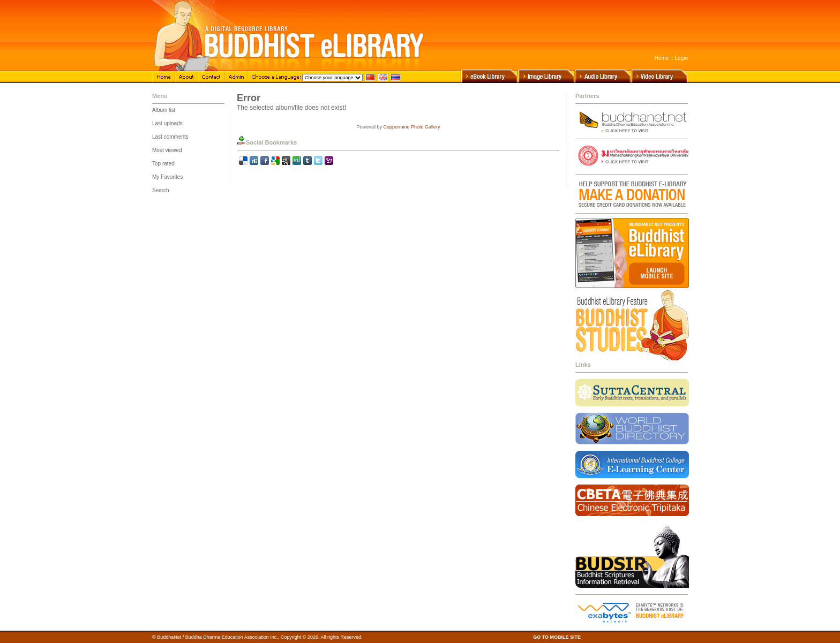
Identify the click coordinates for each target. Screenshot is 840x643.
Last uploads (167, 123)
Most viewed (167, 150)
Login (681, 58)
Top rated (163, 164)
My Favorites (167, 177)
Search (161, 190)
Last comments (170, 137)
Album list (164, 110)
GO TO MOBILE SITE (557, 637)
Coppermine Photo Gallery (411, 127)
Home (662, 58)
